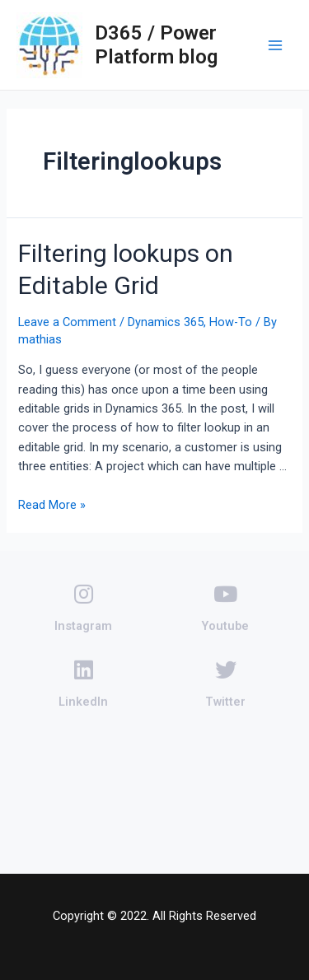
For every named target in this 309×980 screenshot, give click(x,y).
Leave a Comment (67, 322)
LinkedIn (83, 684)
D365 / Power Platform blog (156, 44)
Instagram (83, 609)
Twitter (225, 684)
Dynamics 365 (166, 322)
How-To (231, 322)
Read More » (52, 505)
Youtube (225, 609)
